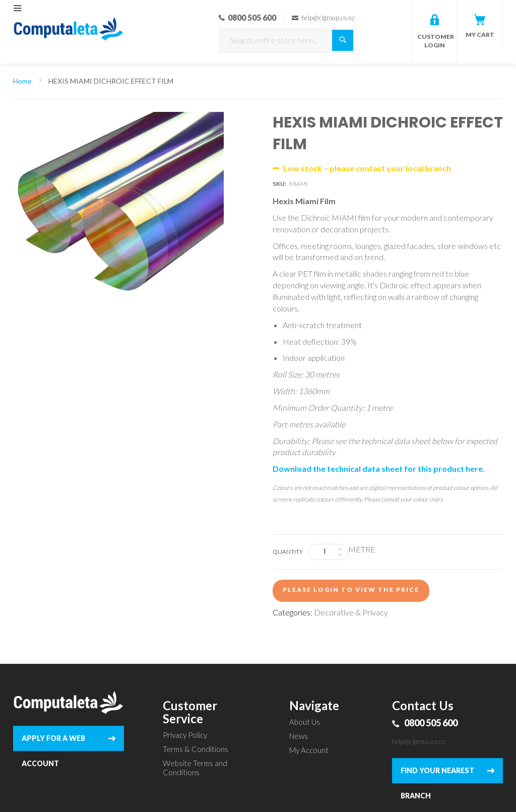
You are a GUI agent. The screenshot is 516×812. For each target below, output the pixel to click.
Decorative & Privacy (351, 612)
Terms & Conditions (196, 749)
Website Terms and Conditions (195, 768)
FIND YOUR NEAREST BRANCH (437, 775)
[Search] (343, 40)
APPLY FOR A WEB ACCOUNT (53, 742)
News (299, 736)
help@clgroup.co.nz (419, 741)
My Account (309, 750)
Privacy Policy (185, 735)
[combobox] (287, 40)
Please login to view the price (351, 589)
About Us (305, 722)
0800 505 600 (431, 723)
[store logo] (69, 15)
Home (22, 81)
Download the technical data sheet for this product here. (379, 469)
